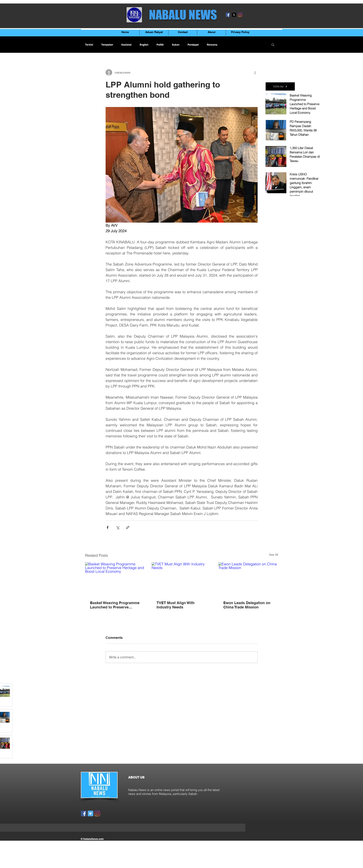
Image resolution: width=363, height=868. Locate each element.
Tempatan (107, 45)
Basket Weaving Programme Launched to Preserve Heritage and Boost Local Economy (115, 605)
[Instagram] (240, 15)
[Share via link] (128, 527)
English (144, 45)
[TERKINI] (280, 86)
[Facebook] (228, 15)
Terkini (89, 45)
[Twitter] (90, 813)
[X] (234, 15)
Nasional (126, 45)
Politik (160, 45)
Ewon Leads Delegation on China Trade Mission (247, 605)
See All (274, 555)
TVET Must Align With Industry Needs (176, 605)
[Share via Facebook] (108, 527)
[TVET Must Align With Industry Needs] (181, 579)
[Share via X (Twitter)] (118, 527)
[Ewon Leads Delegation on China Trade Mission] (248, 579)
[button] (273, 45)
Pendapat (193, 45)
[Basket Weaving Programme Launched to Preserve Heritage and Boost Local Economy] (115, 579)
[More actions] (255, 72)
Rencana (212, 45)
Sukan (176, 45)
